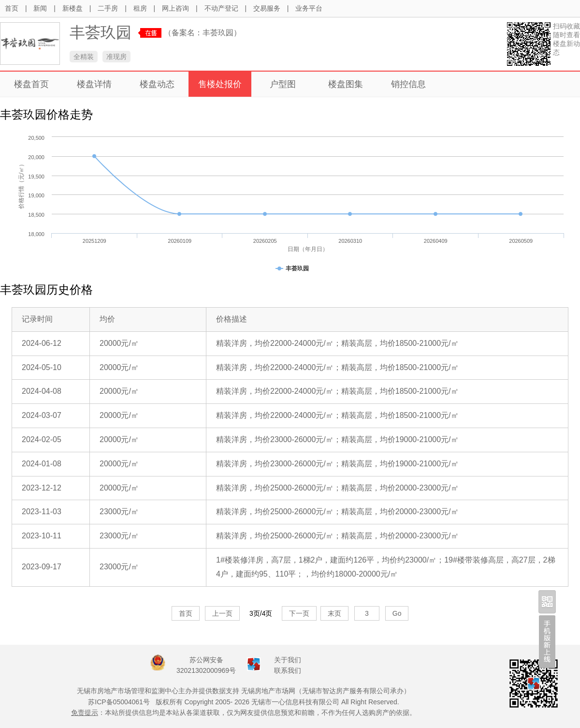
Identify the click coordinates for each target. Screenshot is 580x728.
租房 (140, 8)
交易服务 (267, 8)
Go (397, 613)
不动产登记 (221, 8)
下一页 (299, 613)
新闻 (40, 8)
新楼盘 (72, 8)
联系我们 (288, 670)
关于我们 (288, 660)
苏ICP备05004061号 (119, 702)
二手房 (108, 8)
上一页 (222, 613)
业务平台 (309, 8)
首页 (12, 8)
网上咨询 (175, 8)
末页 (334, 613)
